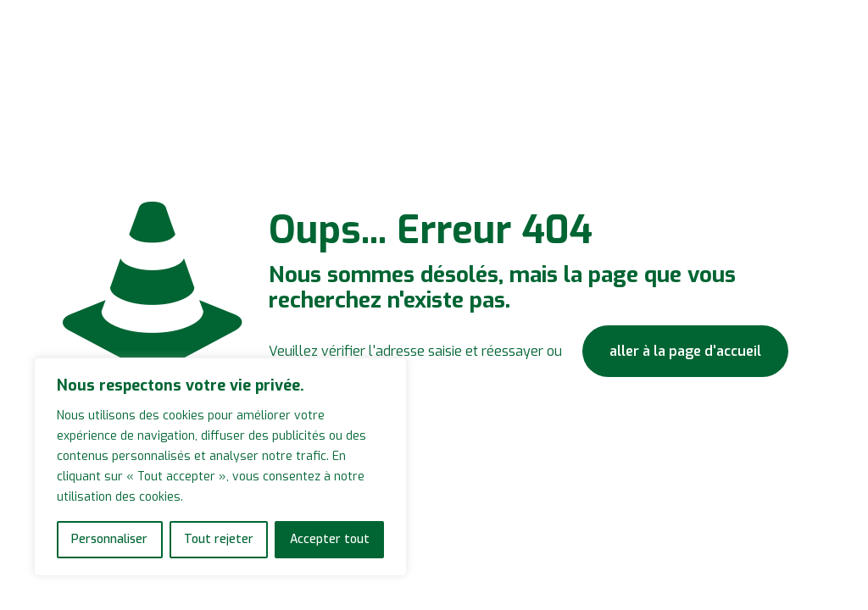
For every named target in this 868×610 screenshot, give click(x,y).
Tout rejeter (219, 539)
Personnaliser (109, 539)
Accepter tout (330, 539)
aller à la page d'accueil (685, 351)
